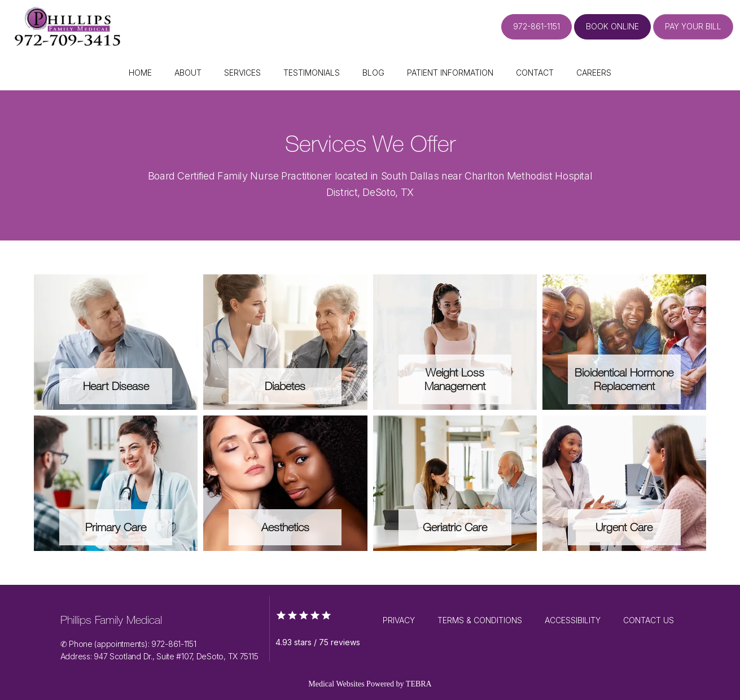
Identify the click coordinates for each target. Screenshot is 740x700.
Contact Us (649, 620)
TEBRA (419, 684)
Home (140, 73)
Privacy (399, 620)
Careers (594, 73)
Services (242, 73)
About (188, 73)
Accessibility (573, 620)
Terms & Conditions (480, 620)
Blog (373, 73)
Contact (535, 73)
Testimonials (312, 73)
